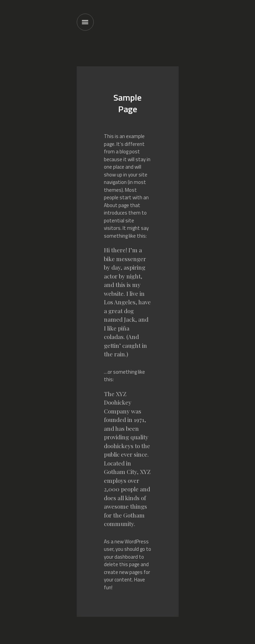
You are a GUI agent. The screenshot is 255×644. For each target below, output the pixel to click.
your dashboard (121, 557)
